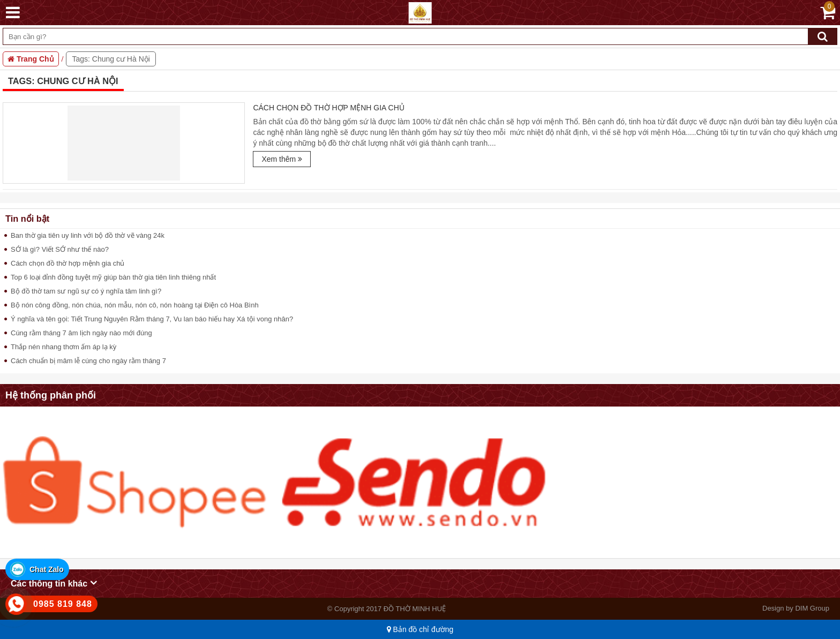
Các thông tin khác (54, 583)
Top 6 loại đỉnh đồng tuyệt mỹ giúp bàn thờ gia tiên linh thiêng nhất (113, 277)
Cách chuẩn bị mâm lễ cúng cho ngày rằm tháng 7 (88, 361)
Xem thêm (282, 159)
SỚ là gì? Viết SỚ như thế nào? (60, 249)
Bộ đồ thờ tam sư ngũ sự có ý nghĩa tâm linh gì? (86, 291)
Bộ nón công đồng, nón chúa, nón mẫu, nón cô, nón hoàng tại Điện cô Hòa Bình (135, 305)
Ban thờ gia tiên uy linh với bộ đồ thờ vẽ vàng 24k (88, 235)
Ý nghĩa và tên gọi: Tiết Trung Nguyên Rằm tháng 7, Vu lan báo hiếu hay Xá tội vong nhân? (152, 319)
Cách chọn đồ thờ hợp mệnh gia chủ (328, 108)
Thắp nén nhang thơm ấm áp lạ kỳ (63, 347)
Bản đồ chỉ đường (420, 629)
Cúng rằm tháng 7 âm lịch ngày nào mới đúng (81, 333)
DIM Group (812, 608)
